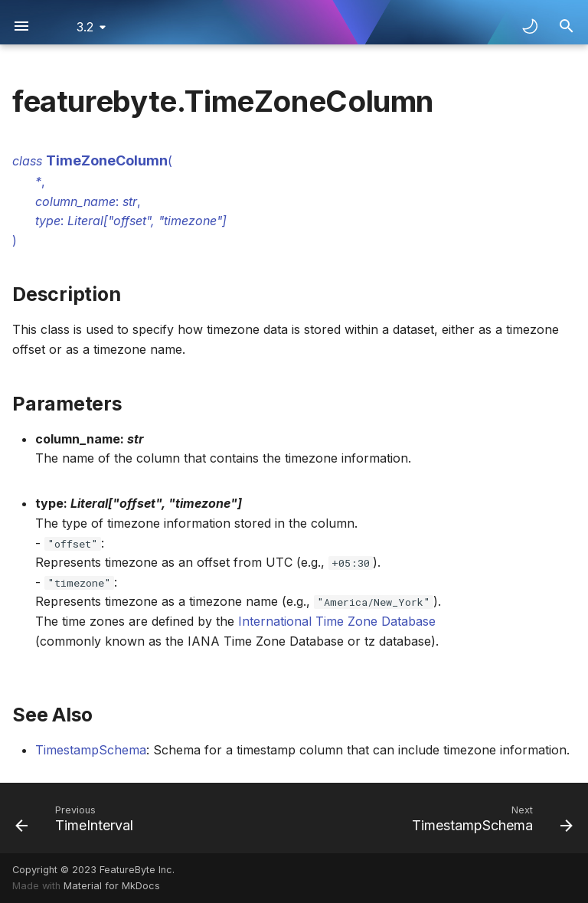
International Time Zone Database (337, 621)
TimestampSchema (91, 750)
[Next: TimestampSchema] (490, 818)
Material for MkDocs (112, 886)
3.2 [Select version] (85, 27)
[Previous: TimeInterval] (77, 818)
